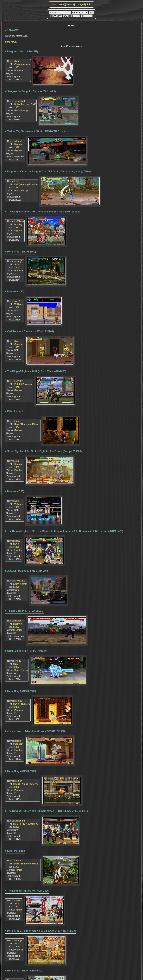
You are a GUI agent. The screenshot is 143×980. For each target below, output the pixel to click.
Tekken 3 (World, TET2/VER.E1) (25, 611)
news (61, 4)
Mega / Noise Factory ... (27, 784)
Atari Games (21, 584)
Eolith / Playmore (23, 384)
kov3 (17, 181)
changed (80, 4)
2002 (17, 387)
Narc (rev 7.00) (16, 491)
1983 (17, 67)
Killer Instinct (15, 411)
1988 (17, 307)
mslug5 (18, 701)
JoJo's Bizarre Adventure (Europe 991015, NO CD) (36, 731)
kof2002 (19, 381)
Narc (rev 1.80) (16, 292)
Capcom (19, 344)
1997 (17, 228)
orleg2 (18, 661)
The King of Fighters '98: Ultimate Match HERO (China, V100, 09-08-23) (48, 811)
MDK (54, 5)
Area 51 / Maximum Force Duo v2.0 (28, 571)
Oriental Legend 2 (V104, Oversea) (27, 651)
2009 (17, 827)
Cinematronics (22, 64)
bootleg (18, 224)
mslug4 (18, 781)
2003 (17, 707)
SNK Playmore (22, 704)
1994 (17, 427)
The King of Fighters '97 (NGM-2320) (28, 891)
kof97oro (19, 221)
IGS (16, 664)
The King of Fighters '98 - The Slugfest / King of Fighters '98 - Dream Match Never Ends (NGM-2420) (65, 531)
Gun (17, 590)
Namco (18, 144)
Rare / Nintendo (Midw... (27, 424)
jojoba (18, 741)
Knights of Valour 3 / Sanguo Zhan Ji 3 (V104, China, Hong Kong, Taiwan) (50, 171)
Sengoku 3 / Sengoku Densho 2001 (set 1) (32, 91)
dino (17, 341)
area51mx (20, 581)
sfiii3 (17, 461)
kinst (17, 421)
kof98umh (20, 821)
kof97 (17, 900)
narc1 (17, 301)
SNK (17, 264)
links (89, 4)
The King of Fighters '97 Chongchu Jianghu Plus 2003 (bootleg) (44, 212)
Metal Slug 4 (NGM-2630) (22, 771)
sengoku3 (20, 101)
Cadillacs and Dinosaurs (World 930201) (31, 331)
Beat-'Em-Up (21, 110)
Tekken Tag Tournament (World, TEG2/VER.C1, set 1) (38, 131)
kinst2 (18, 861)
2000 (17, 268)
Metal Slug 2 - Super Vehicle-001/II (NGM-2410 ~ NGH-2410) (41, 931)
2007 (17, 667)
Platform (19, 70)
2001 (17, 107)
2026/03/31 (13, 30)
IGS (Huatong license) (26, 184)
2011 (17, 188)
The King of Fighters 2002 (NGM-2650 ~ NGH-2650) (37, 371)
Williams (19, 304)
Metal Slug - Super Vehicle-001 (25, 971)
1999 (17, 147)
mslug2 (18, 940)
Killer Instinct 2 (16, 851)
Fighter (18, 150)
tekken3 (19, 621)
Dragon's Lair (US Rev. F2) (23, 51)
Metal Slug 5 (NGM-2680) (22, 691)
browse (70, 4)
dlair (17, 61)
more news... (11, 42)
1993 (17, 347)
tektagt (18, 141)
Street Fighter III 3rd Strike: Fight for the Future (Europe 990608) (45, 451)
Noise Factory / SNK (25, 104)
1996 (17, 867)
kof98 (17, 541)
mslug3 (18, 261)
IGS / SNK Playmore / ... (27, 824)
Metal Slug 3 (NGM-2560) (22, 252)
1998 (17, 547)
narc (17, 501)
